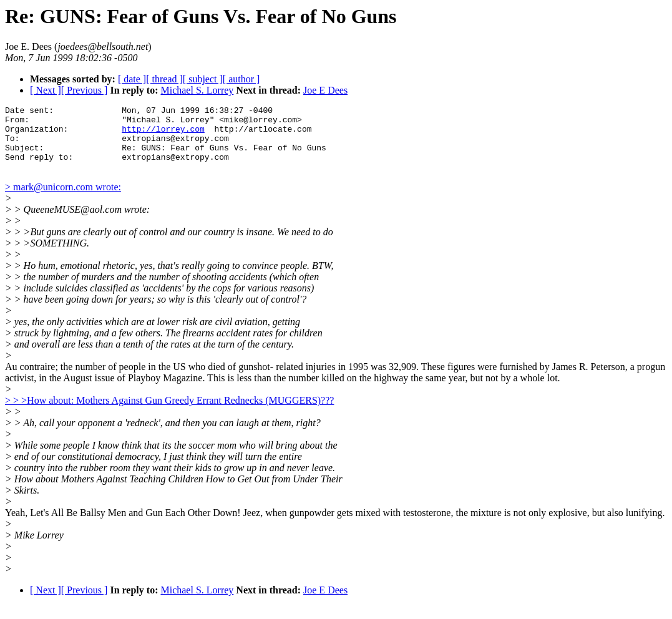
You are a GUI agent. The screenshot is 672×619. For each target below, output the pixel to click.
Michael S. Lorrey (197, 90)
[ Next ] (46, 90)
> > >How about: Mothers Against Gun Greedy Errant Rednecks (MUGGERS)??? (169, 413)
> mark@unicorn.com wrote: (63, 200)
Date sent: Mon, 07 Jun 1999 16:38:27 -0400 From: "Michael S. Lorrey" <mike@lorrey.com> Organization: (153, 123)
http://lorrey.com (163, 134)
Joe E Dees (325, 90)
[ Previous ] (85, 90)
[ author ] (241, 79)
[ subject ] (203, 79)
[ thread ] (164, 79)
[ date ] (132, 79)
